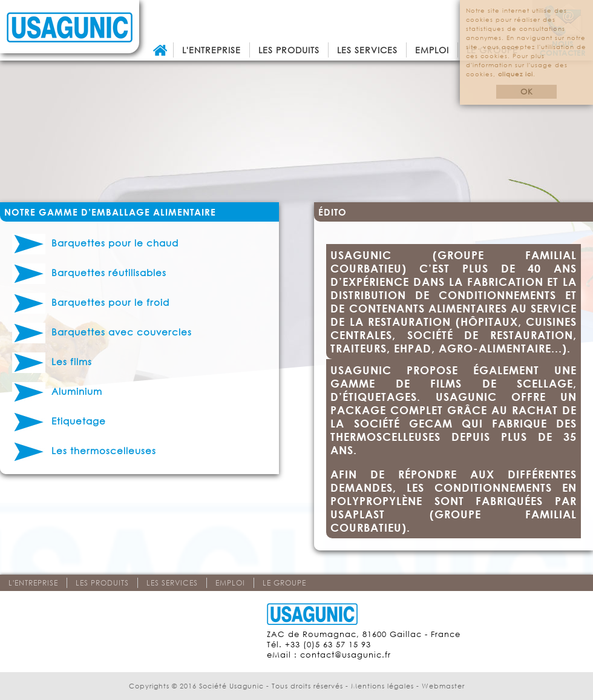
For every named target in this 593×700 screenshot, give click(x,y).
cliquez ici (516, 74)
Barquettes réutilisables (89, 272)
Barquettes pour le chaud (95, 243)
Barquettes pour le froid (91, 302)
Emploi (432, 50)
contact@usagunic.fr (346, 655)
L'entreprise (211, 50)
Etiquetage (59, 421)
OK (527, 92)
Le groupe (284, 583)
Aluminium (57, 391)
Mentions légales (382, 686)
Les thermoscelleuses (84, 451)
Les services (367, 50)
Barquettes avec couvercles (102, 332)
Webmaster (443, 686)
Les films (52, 362)
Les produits (289, 50)
